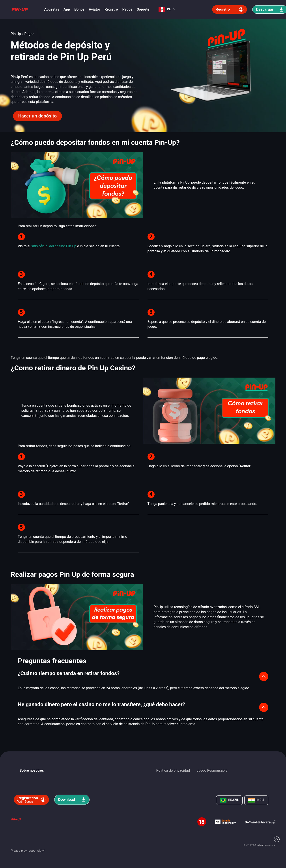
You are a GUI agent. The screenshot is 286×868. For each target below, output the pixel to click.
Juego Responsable (212, 771)
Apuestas (52, 9)
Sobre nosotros (32, 771)
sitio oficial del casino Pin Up (54, 246)
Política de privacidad (173, 771)
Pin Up (16, 34)
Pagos (127, 9)
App (67, 9)
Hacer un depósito (37, 116)
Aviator (94, 9)
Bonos (79, 9)
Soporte (143, 9)
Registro (111, 9)
